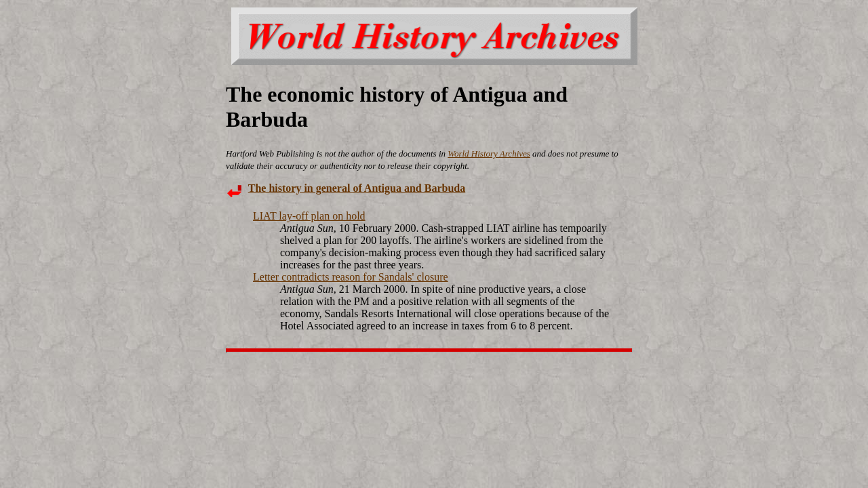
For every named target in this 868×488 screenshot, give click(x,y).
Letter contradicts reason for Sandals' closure (351, 277)
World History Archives (489, 154)
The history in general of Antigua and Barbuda (357, 188)
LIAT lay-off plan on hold (309, 216)
